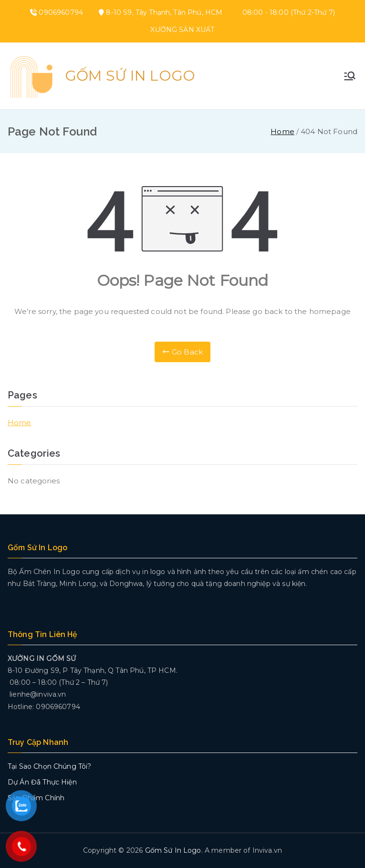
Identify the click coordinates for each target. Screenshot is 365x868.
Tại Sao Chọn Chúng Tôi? (49, 766)
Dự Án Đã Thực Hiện (42, 782)
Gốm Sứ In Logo (130, 76)
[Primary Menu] (350, 76)
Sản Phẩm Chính (36, 798)
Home (20, 423)
